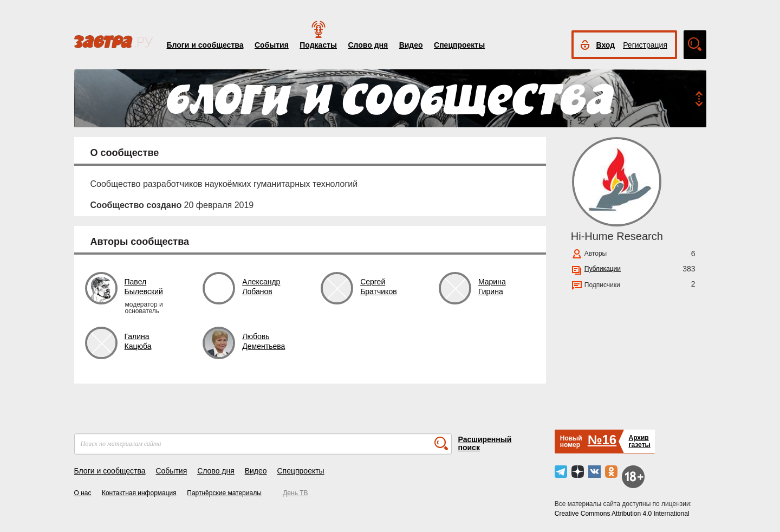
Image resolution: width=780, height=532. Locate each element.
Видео (411, 45)
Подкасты (318, 45)
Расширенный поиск (485, 443)
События (272, 45)
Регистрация (645, 45)
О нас (83, 493)
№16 (602, 440)
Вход (606, 45)
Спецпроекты (459, 45)
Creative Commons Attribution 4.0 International (622, 514)
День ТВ (295, 493)
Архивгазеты (639, 441)
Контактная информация (139, 493)
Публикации (603, 269)
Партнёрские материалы (224, 493)
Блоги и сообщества (205, 45)
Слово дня (368, 45)
